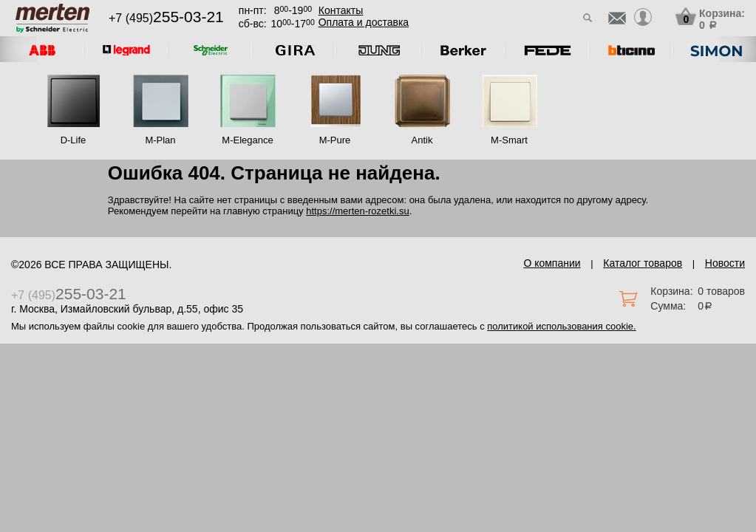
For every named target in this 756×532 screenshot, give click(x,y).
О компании (552, 263)
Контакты (341, 10)
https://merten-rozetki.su (357, 211)
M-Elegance (247, 140)
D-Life (74, 140)
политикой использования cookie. (561, 326)
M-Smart (509, 140)
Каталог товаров (643, 263)
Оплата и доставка (364, 22)
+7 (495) (166, 18)
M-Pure (335, 140)
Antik (422, 140)
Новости (725, 263)
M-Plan (160, 140)
